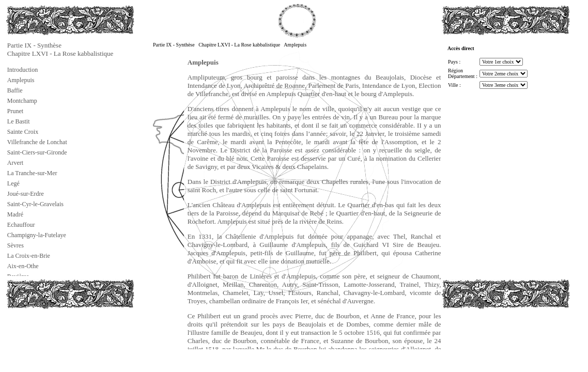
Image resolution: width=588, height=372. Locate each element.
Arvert (15, 163)
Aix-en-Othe (23, 266)
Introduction (22, 70)
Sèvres (16, 245)
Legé (13, 183)
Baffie (15, 90)
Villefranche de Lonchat (37, 142)
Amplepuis (21, 80)
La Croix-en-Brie (29, 256)
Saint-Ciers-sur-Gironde (37, 152)
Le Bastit (19, 121)
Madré (15, 214)
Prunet (15, 111)
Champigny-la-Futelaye (37, 235)
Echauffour (21, 225)
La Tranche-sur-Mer (32, 173)
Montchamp (22, 101)
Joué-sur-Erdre (26, 194)
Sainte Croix (23, 132)
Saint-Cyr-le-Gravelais (35, 204)
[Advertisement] (57, 333)
